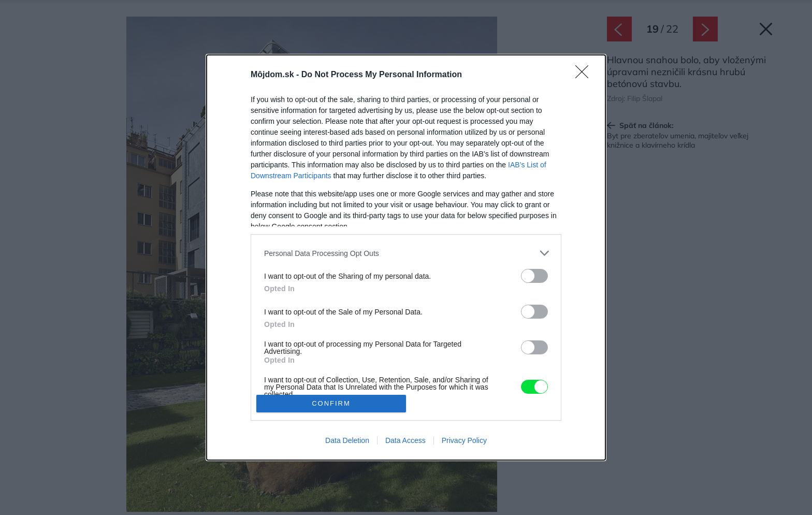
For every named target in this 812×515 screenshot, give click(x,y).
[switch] (534, 276)
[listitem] (406, 253)
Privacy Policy (464, 440)
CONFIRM (331, 403)
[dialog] (406, 257)
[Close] (585, 75)
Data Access (405, 440)
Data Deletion (347, 440)
